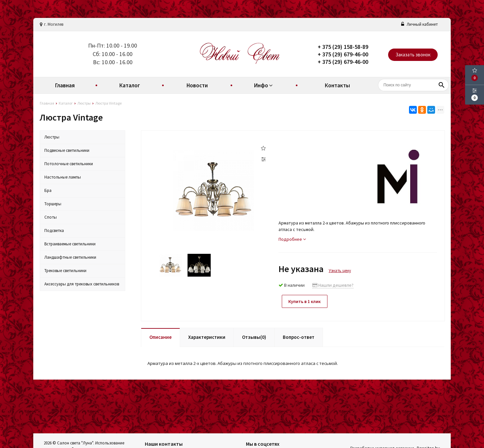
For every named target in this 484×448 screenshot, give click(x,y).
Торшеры (53, 204)
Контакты (337, 85)
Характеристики (207, 337)
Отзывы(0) (254, 337)
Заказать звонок (413, 55)
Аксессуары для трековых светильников (82, 284)
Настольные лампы (63, 177)
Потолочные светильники (69, 164)
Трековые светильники (65, 271)
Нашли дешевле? (333, 285)
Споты (51, 217)
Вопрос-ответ (299, 337)
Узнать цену (340, 271)
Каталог (130, 85)
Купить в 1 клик (305, 301)
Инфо (264, 85)
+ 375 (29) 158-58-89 (343, 47)
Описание (160, 337)
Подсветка (54, 231)
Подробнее (292, 239)
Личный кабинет (419, 24)
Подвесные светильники (67, 150)
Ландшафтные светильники (70, 257)
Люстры (52, 137)
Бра (48, 190)
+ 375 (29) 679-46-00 (343, 54)
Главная (65, 85)
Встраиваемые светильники (70, 244)
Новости (197, 85)
